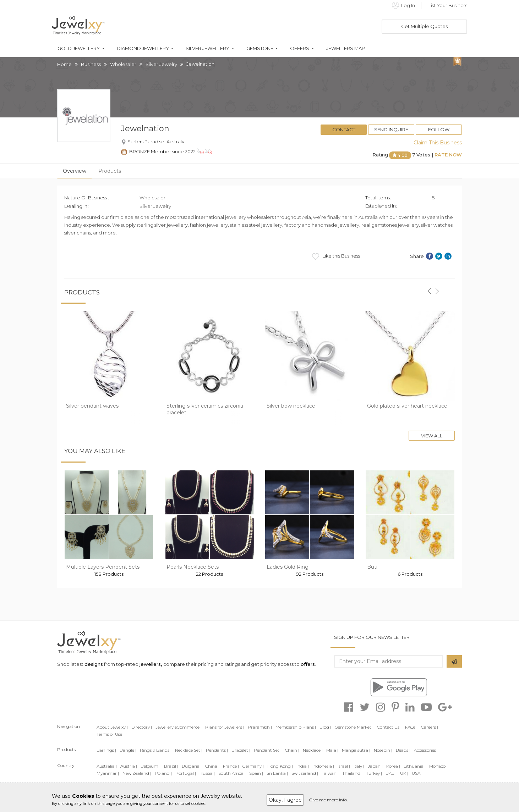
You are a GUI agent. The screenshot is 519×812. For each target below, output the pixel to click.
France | (231, 766)
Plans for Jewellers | (225, 727)
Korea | (393, 766)
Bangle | (128, 750)
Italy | (359, 766)
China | (212, 766)
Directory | (142, 727)
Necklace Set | (189, 750)
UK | (404, 773)
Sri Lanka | (277, 773)
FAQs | (411, 727)
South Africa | (232, 773)
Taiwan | (330, 773)
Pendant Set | (268, 750)
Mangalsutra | (356, 750)
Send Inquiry (391, 129)
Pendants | (217, 750)
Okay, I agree (285, 800)
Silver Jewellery (207, 48)
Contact (344, 129)
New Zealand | (137, 773)
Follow (439, 129)
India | (303, 766)
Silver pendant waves (92, 406)
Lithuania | (415, 766)
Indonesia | (323, 766)
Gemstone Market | (354, 727)
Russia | (207, 773)
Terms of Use (109, 734)
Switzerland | (305, 773)
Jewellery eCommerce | (179, 727)
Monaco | (438, 766)
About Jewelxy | (112, 727)
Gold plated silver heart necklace (407, 406)
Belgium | (151, 766)
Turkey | (374, 773)
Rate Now (448, 155)
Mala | (332, 750)
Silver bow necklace (291, 406)
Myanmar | (108, 773)
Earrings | (106, 750)
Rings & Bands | (156, 750)
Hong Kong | (280, 766)
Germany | (253, 766)
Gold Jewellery (79, 48)
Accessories (425, 750)
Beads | (403, 750)
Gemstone (260, 48)
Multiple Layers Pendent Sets (103, 567)
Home (64, 64)
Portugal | (186, 773)
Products (110, 171)
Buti (372, 567)
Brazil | (171, 766)
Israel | (344, 766)
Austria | (129, 766)
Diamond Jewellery (143, 48)
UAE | (391, 773)
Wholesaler (123, 64)
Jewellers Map (346, 48)
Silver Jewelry (161, 64)
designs (94, 664)
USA (416, 773)
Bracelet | (241, 750)
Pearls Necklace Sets (193, 567)
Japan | (375, 766)
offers (308, 664)
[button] (429, 287)
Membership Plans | (296, 727)
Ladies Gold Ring (288, 567)
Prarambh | (260, 727)
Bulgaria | (192, 766)
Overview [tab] (75, 171)
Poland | (163, 773)
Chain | (292, 750)
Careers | (430, 727)
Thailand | (352, 773)
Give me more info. (328, 800)
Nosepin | (383, 750)
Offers (300, 48)
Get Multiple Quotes (424, 26)
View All (432, 436)
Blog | (325, 727)
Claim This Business (438, 143)
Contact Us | (389, 727)
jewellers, (151, 664)
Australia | (107, 766)
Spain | (256, 773)
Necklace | (313, 750)
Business (91, 64)
